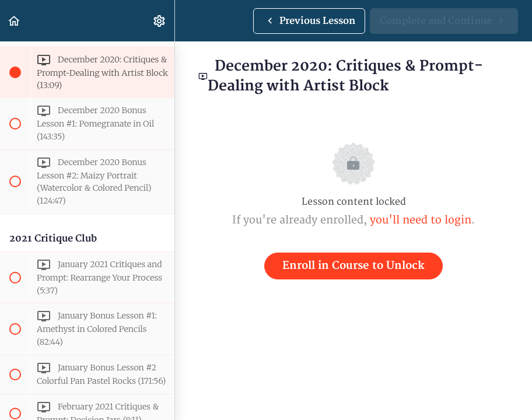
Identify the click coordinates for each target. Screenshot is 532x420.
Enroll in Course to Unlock (353, 266)
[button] (15, 21)
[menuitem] (160, 21)
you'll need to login (421, 220)
